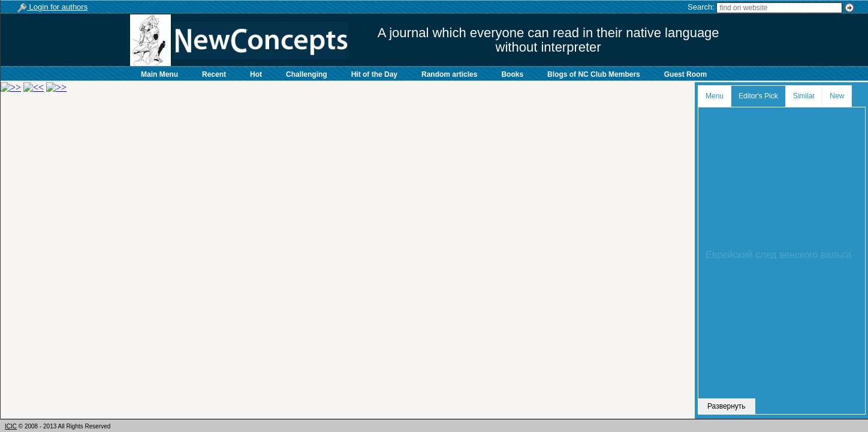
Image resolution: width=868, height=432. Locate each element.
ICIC (11, 426)
